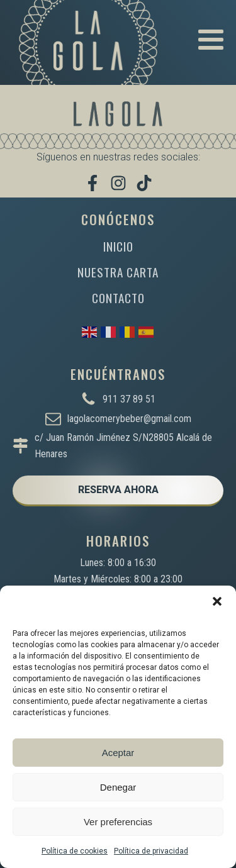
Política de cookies (75, 851)
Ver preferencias (118, 822)
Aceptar (118, 753)
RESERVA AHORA (118, 490)
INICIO (118, 246)
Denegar (118, 787)
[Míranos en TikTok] (144, 183)
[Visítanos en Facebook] (93, 183)
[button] (217, 601)
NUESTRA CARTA (118, 272)
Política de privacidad (151, 851)
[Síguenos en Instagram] (118, 183)
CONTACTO (118, 298)
